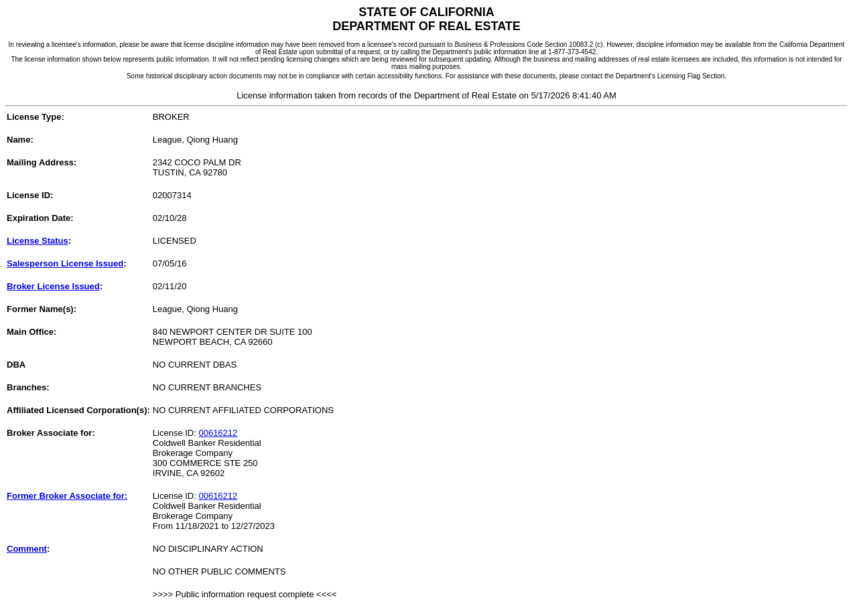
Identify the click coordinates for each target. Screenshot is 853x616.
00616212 (218, 433)
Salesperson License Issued (65, 263)
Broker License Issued (53, 286)
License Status (38, 241)
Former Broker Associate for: (67, 496)
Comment (27, 549)
